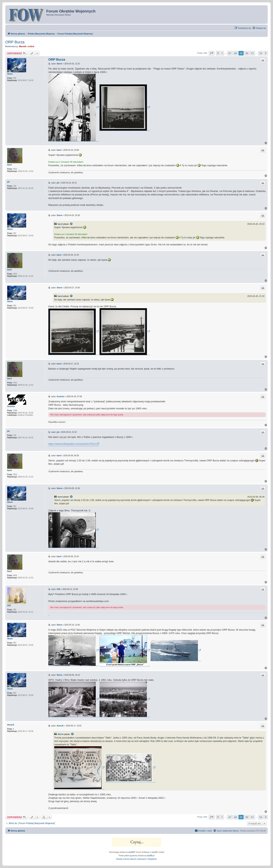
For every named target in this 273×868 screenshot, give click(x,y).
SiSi (9, 606)
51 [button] (252, 53)
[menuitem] (259, 28)
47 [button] (230, 53)
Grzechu (11, 406)
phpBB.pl (151, 856)
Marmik (23, 46)
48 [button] (235, 53)
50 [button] (247, 53)
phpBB (131, 852)
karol (9, 165)
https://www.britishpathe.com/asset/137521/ (72, 444)
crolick (31, 46)
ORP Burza (15, 42)
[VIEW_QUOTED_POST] (71, 224)
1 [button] (222, 53)
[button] (212, 53)
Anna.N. (11, 725)
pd (8, 182)
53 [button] (261, 53)
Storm (10, 74)
